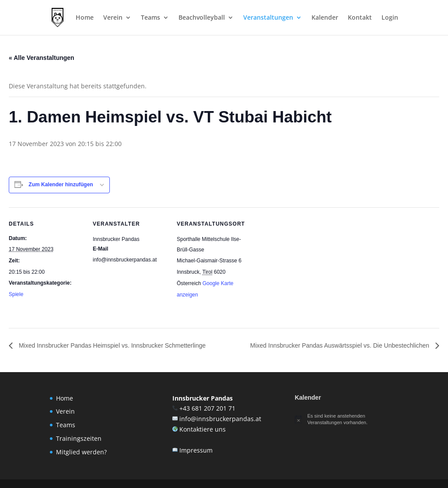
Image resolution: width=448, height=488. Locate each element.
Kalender (325, 18)
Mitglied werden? (81, 452)
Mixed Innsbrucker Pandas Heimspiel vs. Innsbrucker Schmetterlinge (111, 345)
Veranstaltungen (268, 18)
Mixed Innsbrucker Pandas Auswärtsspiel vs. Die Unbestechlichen (341, 345)
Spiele (16, 294)
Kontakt (360, 18)
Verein (113, 18)
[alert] (346, 419)
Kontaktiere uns (203, 429)
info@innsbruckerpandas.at (220, 419)
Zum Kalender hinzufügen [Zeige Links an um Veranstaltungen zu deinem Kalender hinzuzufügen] (61, 185)
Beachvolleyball (202, 18)
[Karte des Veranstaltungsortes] (307, 267)
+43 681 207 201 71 (207, 408)
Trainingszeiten (79, 438)
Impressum (196, 450)
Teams (150, 18)
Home (85, 18)
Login (390, 18)
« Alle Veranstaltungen (42, 58)
